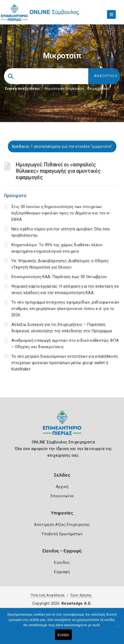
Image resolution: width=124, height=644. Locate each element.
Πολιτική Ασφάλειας (48, 595)
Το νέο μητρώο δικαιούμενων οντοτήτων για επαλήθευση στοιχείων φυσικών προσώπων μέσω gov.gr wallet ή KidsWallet (65, 363)
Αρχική (62, 487)
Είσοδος (62, 563)
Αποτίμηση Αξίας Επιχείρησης (62, 525)
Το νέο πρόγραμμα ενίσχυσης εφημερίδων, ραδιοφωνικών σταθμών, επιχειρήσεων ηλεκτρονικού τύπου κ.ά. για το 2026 (65, 309)
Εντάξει (63, 635)
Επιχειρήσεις (98, 88)
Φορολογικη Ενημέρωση (64, 88)
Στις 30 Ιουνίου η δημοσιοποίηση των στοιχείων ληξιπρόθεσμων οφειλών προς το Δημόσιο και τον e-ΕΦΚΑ (61, 213)
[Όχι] (117, 629)
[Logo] (62, 427)
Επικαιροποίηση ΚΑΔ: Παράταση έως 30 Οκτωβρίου (59, 277)
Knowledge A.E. (77, 603)
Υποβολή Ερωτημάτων (62, 534)
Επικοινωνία (62, 496)
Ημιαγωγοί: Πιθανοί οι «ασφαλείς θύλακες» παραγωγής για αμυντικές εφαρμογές (58, 171)
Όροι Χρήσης (81, 595)
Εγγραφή (62, 572)
